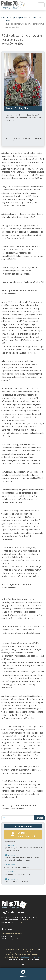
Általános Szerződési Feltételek (27, 949)
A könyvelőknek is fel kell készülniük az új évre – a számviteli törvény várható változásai (23, 857)
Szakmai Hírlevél (23, 826)
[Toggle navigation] (41, 5)
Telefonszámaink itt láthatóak (12, 934)
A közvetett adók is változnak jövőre (23, 873)
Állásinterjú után (8, 922)
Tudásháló (36, 17)
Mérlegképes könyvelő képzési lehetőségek (18, 917)
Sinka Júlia (22, 108)
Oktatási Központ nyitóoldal (14, 17)
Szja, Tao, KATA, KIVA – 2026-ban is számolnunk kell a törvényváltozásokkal (23, 848)
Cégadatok (10, 949)
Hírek (8, 21)
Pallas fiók (23, 974)
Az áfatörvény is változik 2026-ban (23, 880)
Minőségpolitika (10, 952)
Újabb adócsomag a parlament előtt (23, 866)
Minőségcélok (23, 952)
